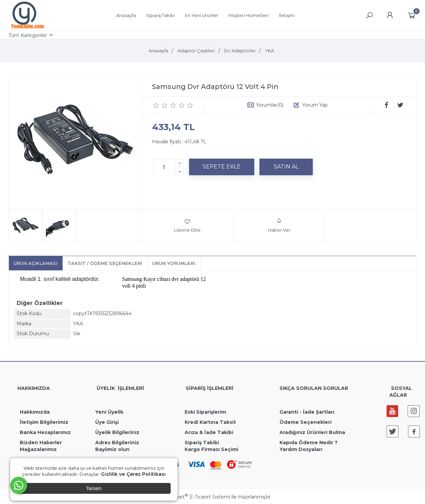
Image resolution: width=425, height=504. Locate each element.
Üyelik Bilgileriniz (117, 432)
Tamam (94, 488)
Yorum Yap (315, 105)
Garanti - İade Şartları (307, 412)
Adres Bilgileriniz (117, 443)
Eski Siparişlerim (205, 412)
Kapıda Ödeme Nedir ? (309, 443)
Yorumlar (270, 105)
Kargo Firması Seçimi (211, 449)
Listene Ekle (187, 226)
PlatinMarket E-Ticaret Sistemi (192, 497)
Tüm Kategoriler (28, 35)
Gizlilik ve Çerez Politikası (133, 474)
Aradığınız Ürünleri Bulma (312, 432)
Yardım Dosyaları (301, 449)
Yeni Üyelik (109, 412)
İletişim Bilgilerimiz (43, 422)
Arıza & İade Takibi (209, 432)
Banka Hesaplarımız (45, 432)
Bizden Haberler (41, 443)
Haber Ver (279, 226)
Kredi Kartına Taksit (210, 422)
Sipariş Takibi (202, 443)
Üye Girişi (107, 422)
